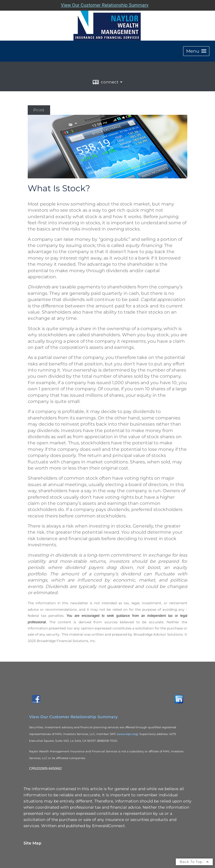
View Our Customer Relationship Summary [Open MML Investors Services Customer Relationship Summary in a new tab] (105, 5)
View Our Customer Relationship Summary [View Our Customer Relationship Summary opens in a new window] (73, 717)
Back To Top (194, 862)
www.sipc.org (128, 734)
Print (39, 110)
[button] (196, 51)
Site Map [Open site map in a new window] (32, 843)
